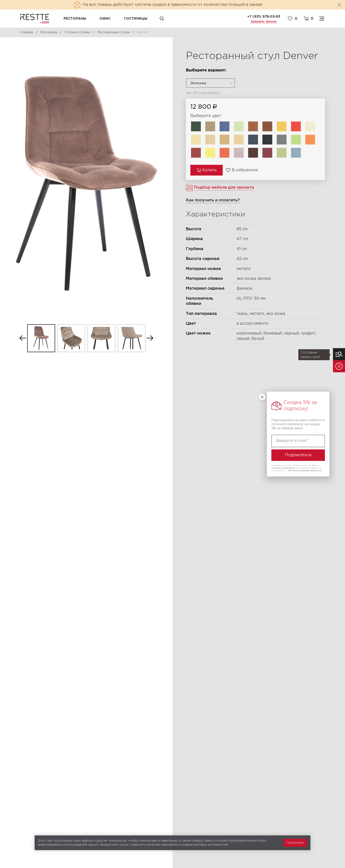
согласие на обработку (283, 468)
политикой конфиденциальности (305, 471)
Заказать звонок (264, 22)
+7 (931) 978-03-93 (264, 17)
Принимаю (295, 843)
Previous (23, 338)
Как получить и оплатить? (213, 200)
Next (150, 338)
